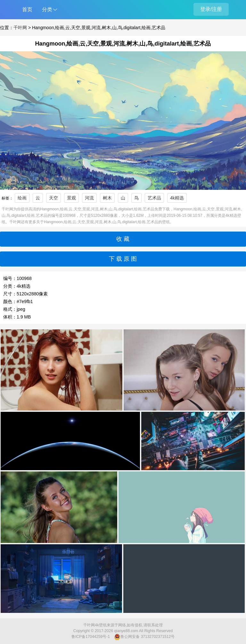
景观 (71, 198)
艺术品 (154, 198)
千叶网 (20, 28)
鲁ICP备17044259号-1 (91, 637)
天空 (53, 198)
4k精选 (177, 198)
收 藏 (123, 239)
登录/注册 (211, 9)
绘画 (22, 198)
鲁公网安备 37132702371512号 (144, 637)
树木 (107, 198)
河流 (89, 198)
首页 (27, 9)
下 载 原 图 (123, 259)
